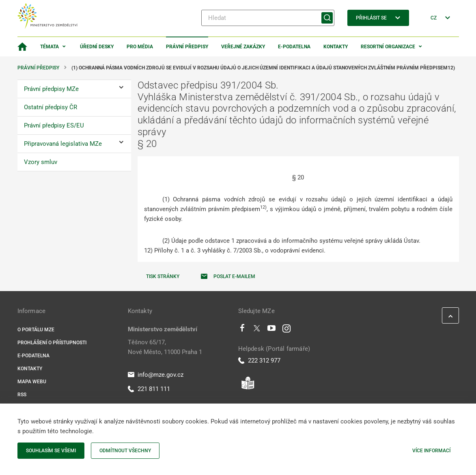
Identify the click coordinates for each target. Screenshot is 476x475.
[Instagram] (286, 330)
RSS (22, 395)
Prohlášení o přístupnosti (52, 343)
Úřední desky (97, 47)
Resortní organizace (388, 47)
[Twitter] (257, 330)
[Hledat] (268, 18)
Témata (50, 47)
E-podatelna (294, 47)
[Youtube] (272, 330)
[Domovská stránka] (22, 47)
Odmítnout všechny (125, 451)
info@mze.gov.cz (156, 375)
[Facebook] (242, 330)
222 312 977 (259, 361)
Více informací (431, 451)
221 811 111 (149, 389)
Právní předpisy (187, 47)
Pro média (140, 47)
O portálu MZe (36, 330)
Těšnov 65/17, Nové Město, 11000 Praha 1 (165, 347)
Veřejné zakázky (243, 47)
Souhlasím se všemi (51, 451)
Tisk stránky (163, 276)
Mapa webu (32, 382)
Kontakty (336, 47)
